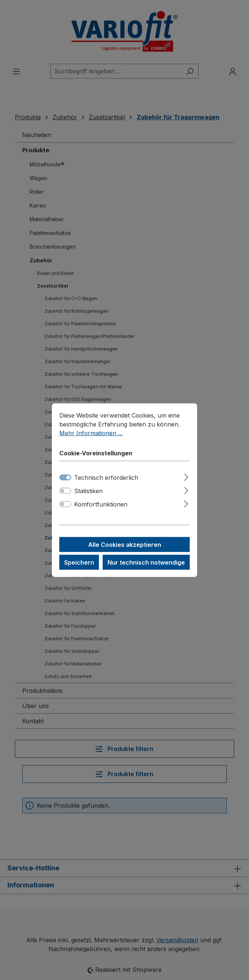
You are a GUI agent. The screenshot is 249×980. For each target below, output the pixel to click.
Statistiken (88, 491)
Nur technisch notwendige (146, 562)
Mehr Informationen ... (91, 433)
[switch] (65, 491)
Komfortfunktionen (101, 504)
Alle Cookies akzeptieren (125, 544)
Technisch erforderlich (106, 477)
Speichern (79, 562)
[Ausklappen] (186, 476)
